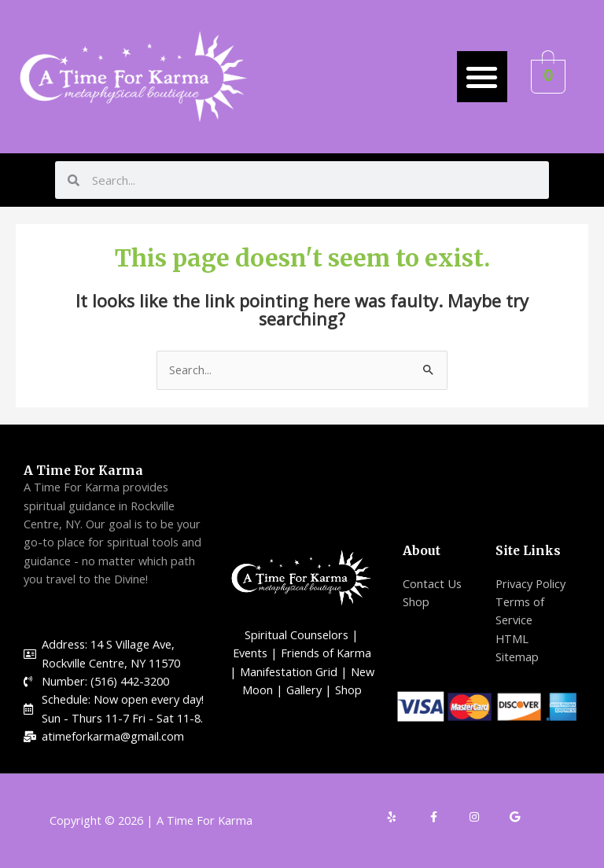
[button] (482, 77)
